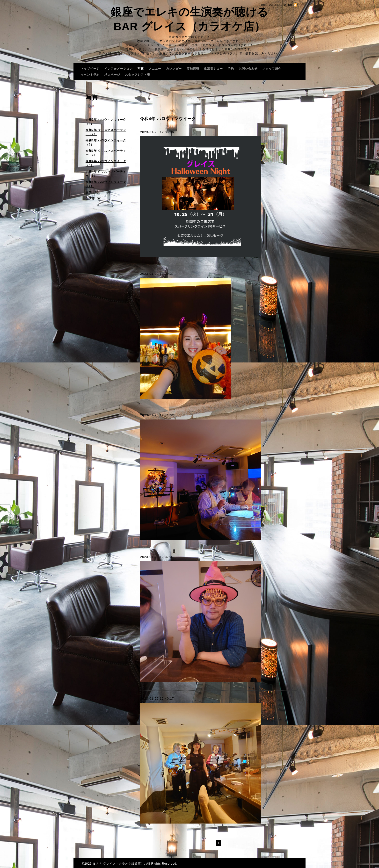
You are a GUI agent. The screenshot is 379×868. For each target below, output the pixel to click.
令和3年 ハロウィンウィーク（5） (106, 142)
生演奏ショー (213, 69)
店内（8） (93, 192)
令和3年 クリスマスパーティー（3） (106, 153)
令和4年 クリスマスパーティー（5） (106, 174)
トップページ (90, 69)
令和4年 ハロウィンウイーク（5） (106, 163)
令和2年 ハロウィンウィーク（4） (106, 122)
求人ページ (112, 75)
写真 (141, 69)
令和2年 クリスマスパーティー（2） (106, 132)
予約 (231, 69)
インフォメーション (119, 69)
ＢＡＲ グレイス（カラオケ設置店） (118, 864)
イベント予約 (90, 75)
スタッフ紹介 (272, 69)
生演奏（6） (94, 199)
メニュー (155, 69)
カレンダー (174, 69)
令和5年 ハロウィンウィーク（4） (106, 184)
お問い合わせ (248, 69)
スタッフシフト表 (138, 75)
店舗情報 (193, 69)
